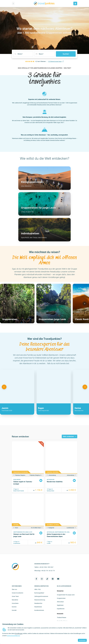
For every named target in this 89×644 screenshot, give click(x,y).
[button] (4, 304)
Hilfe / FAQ (37, 589)
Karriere (14, 607)
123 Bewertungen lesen (56, 61)
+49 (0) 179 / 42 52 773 (48, 571)
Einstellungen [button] (19, 633)
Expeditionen (61, 609)
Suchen (66, 54)
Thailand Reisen (62, 617)
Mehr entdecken (69, 436)
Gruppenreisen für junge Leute (66, 595)
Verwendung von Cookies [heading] (13, 624)
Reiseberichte (38, 603)
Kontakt (14, 610)
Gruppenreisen (61, 598)
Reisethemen (38, 607)
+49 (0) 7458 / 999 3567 (46, 567)
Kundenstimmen (39, 610)
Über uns (14, 589)
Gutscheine (15, 603)
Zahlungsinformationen (41, 596)
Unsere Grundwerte (17, 593)
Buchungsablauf (39, 593)
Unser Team (15, 596)
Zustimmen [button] (82, 640)
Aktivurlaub (60, 602)
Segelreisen (60, 605)
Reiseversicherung (40, 600)
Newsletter (15, 600)
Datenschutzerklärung (13, 636)
